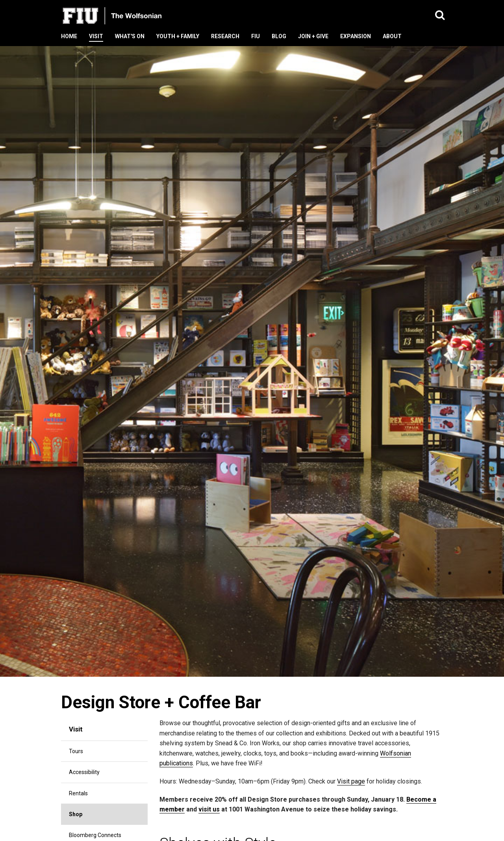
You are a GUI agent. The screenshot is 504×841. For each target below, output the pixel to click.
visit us (209, 809)
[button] (440, 16)
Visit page (351, 781)
